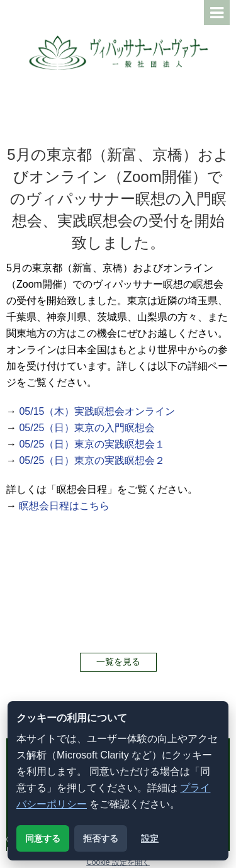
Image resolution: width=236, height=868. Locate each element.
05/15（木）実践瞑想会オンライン (97, 411)
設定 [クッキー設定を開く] (150, 838)
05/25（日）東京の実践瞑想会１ (92, 444)
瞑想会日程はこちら (64, 506)
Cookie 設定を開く (118, 862)
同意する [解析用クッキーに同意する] (43, 838)
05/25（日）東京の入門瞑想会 (87, 428)
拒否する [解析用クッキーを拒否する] (101, 838)
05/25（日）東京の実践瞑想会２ (92, 460)
